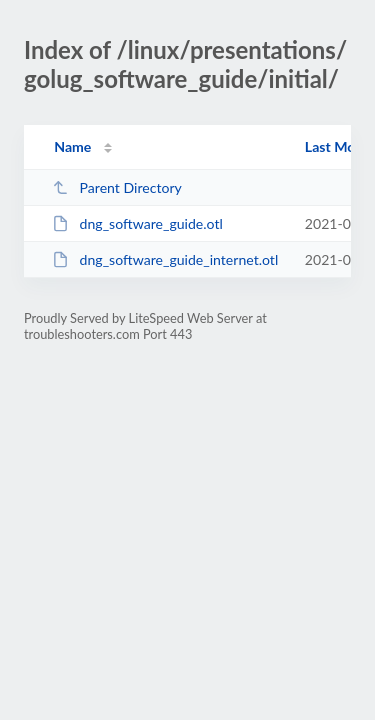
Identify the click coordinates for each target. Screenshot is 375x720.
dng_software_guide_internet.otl (165, 259)
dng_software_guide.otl (137, 223)
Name (72, 146)
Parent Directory (117, 187)
